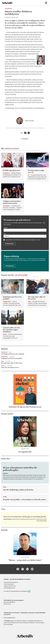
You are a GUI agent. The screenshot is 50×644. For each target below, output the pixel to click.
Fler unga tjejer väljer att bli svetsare (12, 363)
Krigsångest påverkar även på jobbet (12, 358)
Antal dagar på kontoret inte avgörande (13, 354)
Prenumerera (9, 244)
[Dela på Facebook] (25, 133)
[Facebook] (18, 569)
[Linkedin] (27, 569)
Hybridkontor (4, 352)
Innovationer (8, 9)
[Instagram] (23, 569)
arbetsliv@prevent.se (9, 588)
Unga (3, 361)
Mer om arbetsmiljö (19, 275)
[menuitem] (13, 3)
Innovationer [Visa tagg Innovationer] (25, 139)
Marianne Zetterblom (9, 602)
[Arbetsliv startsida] (25, 636)
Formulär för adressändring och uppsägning (17, 591)
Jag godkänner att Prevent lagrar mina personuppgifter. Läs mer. (23, 240)
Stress (3, 366)
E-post (6, 228)
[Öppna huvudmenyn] (46, 3)
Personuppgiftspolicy (10, 618)
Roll (5, 234)
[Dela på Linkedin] (29, 133)
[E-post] (32, 569)
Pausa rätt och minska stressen (10, 367)
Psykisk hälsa (5, 357)
